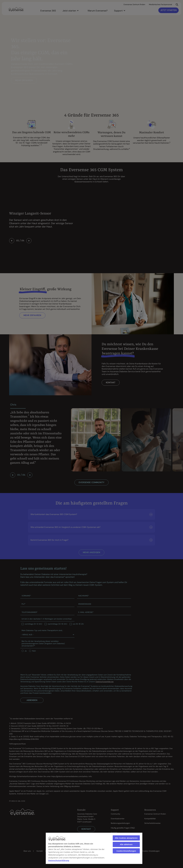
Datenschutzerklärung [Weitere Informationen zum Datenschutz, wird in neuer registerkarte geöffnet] (59, 860)
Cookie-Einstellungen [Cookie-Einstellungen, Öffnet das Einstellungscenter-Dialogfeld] (126, 851)
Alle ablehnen (126, 844)
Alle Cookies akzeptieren (126, 838)
